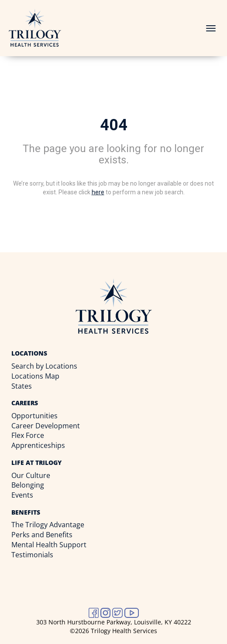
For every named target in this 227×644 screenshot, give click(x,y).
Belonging (28, 485)
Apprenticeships (38, 445)
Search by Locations (44, 366)
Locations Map (35, 376)
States (22, 386)
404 (114, 125)
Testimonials (32, 555)
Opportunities (34, 416)
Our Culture (31, 475)
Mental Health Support (49, 545)
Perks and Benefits (42, 535)
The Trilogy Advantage (48, 525)
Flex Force (28, 435)
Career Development (46, 426)
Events (22, 495)
